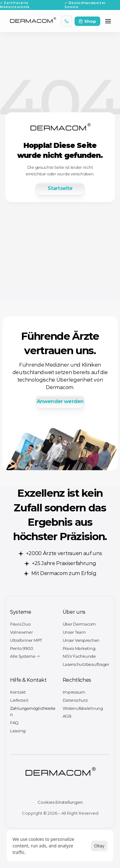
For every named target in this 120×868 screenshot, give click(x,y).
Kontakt (18, 692)
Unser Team (74, 632)
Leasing (18, 731)
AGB (67, 716)
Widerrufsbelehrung (83, 708)
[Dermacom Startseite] (33, 21)
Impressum (74, 692)
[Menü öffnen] (108, 21)
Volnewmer (21, 632)
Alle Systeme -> (25, 656)
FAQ (14, 723)
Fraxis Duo (20, 624)
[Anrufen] (66, 21)
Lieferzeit (19, 700)
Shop (87, 21)
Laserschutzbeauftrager (86, 664)
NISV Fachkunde (79, 656)
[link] (60, 188)
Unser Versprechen (81, 640)
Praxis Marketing (79, 648)
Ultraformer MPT (26, 640)
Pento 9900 (21, 648)
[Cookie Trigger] (60, 802)
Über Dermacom (79, 624)
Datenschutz (75, 700)
